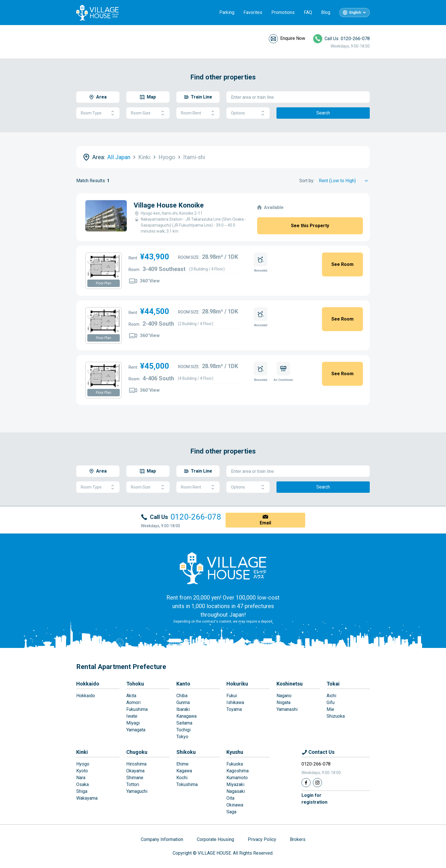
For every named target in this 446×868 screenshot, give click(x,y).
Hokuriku (237, 684)
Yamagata (136, 730)
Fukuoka (235, 764)
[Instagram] (317, 783)
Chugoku (137, 752)
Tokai (333, 684)
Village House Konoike (169, 205)
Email (265, 523)
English (355, 13)
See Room (342, 264)
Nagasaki (236, 791)
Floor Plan (104, 283)
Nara (81, 778)
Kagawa (184, 771)
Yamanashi (287, 709)
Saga (231, 812)
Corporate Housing (215, 839)
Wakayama (87, 798)
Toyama (234, 709)
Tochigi (183, 730)
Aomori (133, 702)
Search (323, 113)
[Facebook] (306, 783)
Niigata (283, 702)
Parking (227, 12)
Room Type (98, 113)
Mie (330, 709)
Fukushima (137, 709)
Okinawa (235, 805)
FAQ (308, 12)
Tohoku (135, 684)
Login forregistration (314, 799)
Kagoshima (238, 771)
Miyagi (133, 723)
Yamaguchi (137, 791)
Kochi (182, 778)
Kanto (183, 684)
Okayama (135, 771)
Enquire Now (293, 38)
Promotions (283, 12)
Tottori (133, 784)
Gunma (183, 702)
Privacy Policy (262, 839)
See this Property (310, 226)
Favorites (253, 12)
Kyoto (82, 771)
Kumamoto (237, 778)
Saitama (184, 723)
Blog (326, 12)
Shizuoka (336, 716)
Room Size (148, 113)
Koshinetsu (290, 684)
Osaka (82, 784)
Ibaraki (183, 709)
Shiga (82, 791)
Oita (230, 798)
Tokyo (182, 737)
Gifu (331, 702)
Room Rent (198, 113)
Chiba (182, 696)
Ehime (182, 764)
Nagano (284, 696)
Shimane (135, 778)
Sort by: (307, 181)
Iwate (132, 716)
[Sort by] (344, 181)
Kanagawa (186, 716)
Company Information (162, 839)
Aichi (331, 696)
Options (248, 113)
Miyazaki (235, 784)
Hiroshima (136, 764)
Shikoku (186, 752)
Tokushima (187, 784)
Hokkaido (88, 684)
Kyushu (235, 752)
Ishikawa (235, 702)
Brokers (298, 839)
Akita (131, 696)
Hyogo (83, 764)
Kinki (82, 752)
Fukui (232, 696)
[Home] (223, 568)
